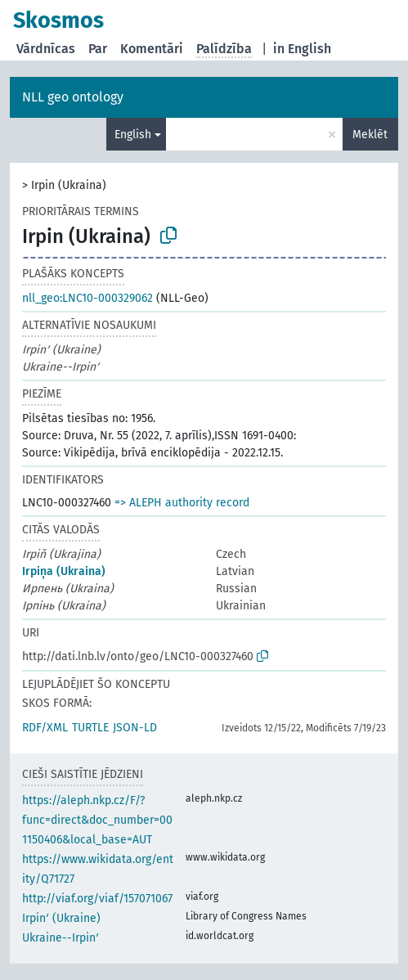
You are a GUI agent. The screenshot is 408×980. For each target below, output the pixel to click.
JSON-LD (135, 728)
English (133, 135)
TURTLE (90, 728)
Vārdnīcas (46, 49)
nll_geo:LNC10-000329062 (87, 298)
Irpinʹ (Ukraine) (61, 918)
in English (302, 49)
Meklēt (370, 135)
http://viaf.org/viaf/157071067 (97, 899)
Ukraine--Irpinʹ (61, 938)
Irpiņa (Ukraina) (64, 571)
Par (98, 49)
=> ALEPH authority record (182, 503)
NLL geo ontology (73, 97)
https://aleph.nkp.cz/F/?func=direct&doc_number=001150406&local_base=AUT (97, 820)
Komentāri (152, 49)
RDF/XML (45, 728)
